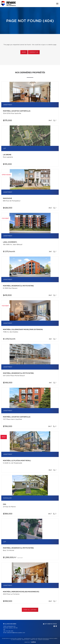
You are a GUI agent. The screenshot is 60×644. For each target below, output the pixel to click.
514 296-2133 (10, 631)
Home (24, 52)
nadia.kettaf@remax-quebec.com (16, 633)
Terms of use (34, 640)
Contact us (34, 52)
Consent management (43, 640)
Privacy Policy (26, 640)
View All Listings (30, 610)
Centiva (33, 642)
